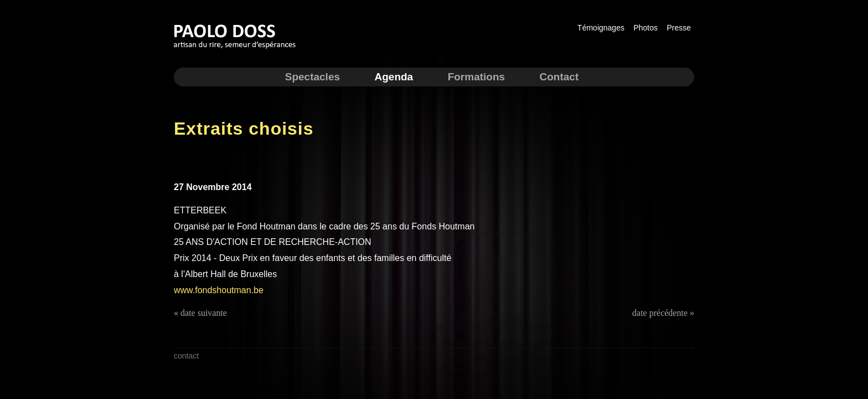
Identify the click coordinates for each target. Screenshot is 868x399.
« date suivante (200, 313)
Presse (679, 28)
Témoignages (601, 28)
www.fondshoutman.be (219, 290)
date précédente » (663, 313)
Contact (559, 77)
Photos (645, 28)
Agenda (394, 77)
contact (186, 356)
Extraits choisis (244, 129)
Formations (476, 77)
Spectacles (312, 77)
